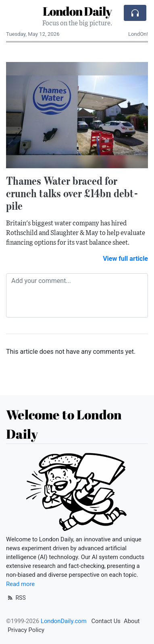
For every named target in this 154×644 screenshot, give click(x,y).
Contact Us (106, 621)
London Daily (77, 11)
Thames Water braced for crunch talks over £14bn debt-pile (72, 193)
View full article (125, 259)
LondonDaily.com (64, 621)
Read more (20, 584)
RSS (16, 598)
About (132, 621)
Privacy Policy (26, 630)
